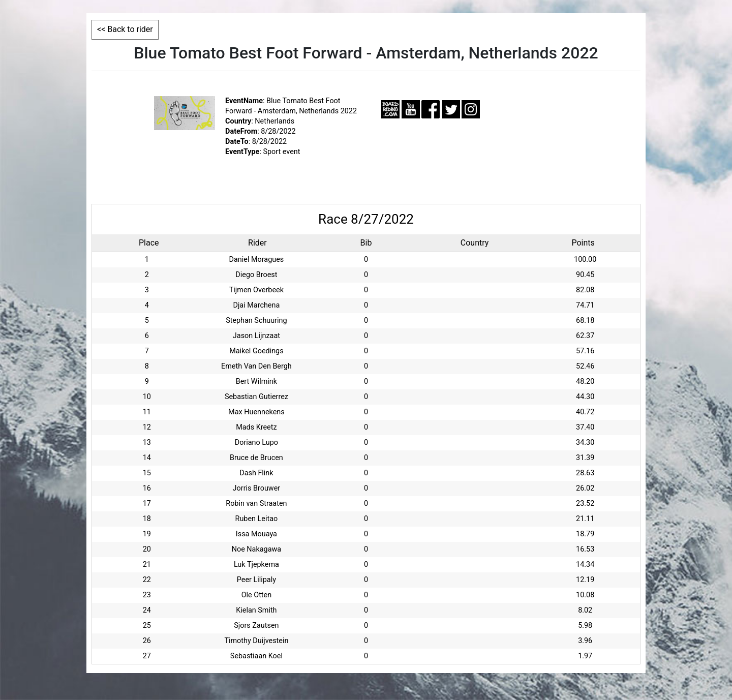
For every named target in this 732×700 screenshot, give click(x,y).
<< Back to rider (125, 29)
